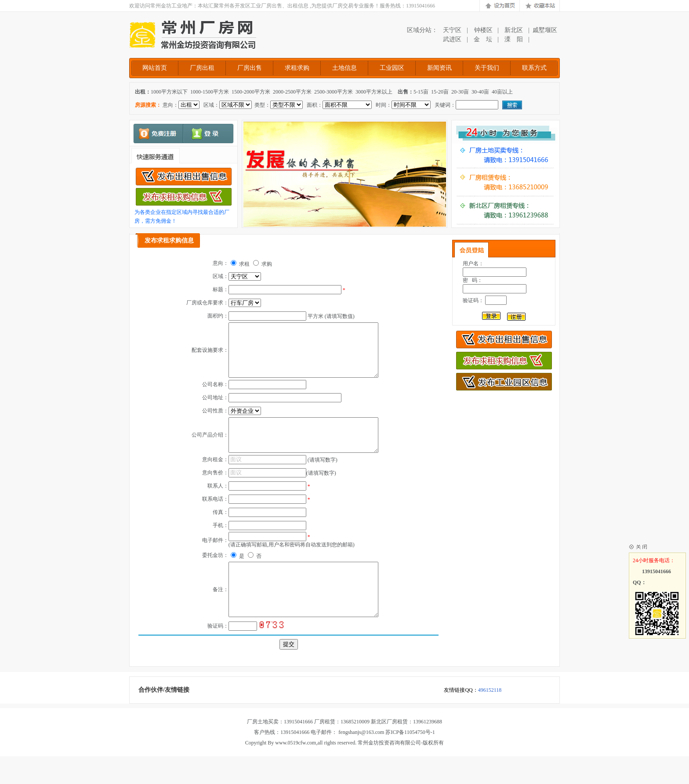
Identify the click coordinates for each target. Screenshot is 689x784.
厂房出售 (250, 68)
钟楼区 (483, 30)
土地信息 (344, 68)
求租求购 (297, 68)
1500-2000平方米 (251, 92)
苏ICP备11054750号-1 (410, 760)
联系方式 (534, 68)
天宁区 (452, 30)
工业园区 (392, 68)
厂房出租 (202, 68)
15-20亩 (440, 92)
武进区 (452, 39)
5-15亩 (421, 92)
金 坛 (483, 39)
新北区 (514, 30)
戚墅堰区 (545, 30)
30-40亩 (480, 92)
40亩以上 (502, 92)
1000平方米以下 (169, 92)
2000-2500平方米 (292, 92)
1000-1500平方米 (210, 92)
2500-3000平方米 (334, 92)
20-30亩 (460, 92)
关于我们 (487, 68)
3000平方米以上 (374, 92)
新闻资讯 (439, 68)
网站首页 (155, 68)
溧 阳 (514, 39)
